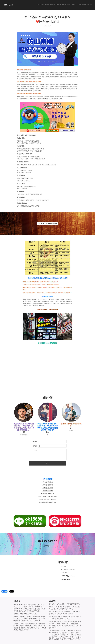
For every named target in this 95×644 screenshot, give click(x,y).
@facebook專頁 (66, 580)
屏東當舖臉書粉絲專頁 (48, 494)
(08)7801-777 (65, 572)
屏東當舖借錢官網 (48, 485)
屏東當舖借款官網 (48, 488)
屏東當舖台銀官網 (48, 491)
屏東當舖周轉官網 (48, 482)
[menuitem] (76, 5)
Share (4, 591)
